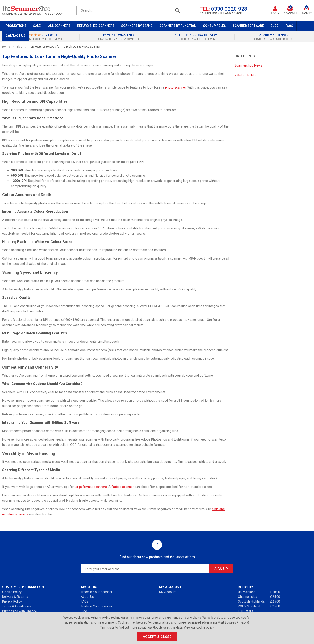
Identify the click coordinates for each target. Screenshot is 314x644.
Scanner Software (248, 26)
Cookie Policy (12, 592)
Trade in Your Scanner (96, 592)
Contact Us (15, 36)
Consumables (214, 26)
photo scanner (175, 87)
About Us (87, 597)
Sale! (37, 26)
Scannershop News (248, 65)
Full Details (246, 611)
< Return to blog (246, 75)
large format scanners (91, 487)
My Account (168, 592)
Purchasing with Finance (20, 611)
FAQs (289, 26)
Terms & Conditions (16, 606)
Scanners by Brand (137, 26)
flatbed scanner (123, 487)
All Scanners (59, 26)
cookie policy (205, 627)
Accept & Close (157, 637)
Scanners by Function (178, 26)
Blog (275, 26)
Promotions (16, 26)
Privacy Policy (12, 601)
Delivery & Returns (15, 597)
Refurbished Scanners (96, 26)
